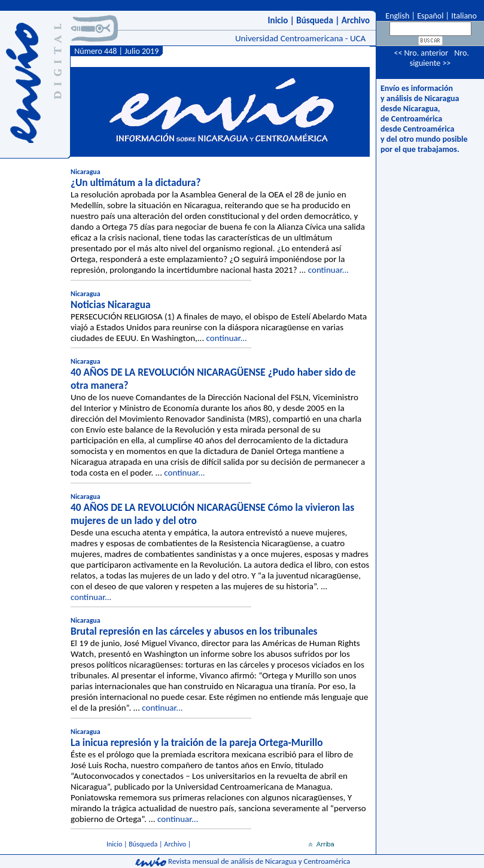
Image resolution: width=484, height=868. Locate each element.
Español (430, 16)
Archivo (356, 20)
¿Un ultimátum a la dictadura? (136, 182)
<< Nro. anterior (421, 53)
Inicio (278, 20)
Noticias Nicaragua (111, 304)
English (396, 16)
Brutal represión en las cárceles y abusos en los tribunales (194, 631)
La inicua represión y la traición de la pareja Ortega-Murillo (197, 742)
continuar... (328, 270)
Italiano (464, 16)
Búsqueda (315, 20)
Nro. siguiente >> (439, 58)
